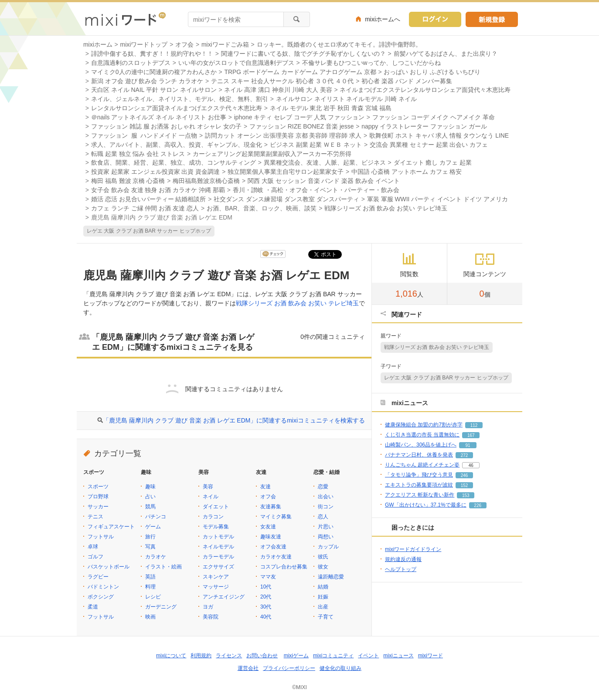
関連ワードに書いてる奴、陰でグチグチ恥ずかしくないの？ (303, 54)
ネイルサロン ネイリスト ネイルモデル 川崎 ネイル (346, 99)
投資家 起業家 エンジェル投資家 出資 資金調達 (155, 172)
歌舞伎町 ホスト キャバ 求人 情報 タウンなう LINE (439, 135)
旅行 (150, 537)
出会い (326, 497)
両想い (326, 537)
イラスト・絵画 (163, 567)
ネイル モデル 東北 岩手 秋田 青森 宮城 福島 (331, 108)
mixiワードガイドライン (413, 549)
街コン (326, 507)
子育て (326, 617)
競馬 (150, 507)
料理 (150, 587)
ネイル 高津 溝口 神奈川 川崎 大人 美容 (278, 90)
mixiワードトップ (144, 44)
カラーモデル (218, 557)
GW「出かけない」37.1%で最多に (426, 505)
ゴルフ (95, 557)
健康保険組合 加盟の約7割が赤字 (424, 425)
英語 (150, 577)
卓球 (93, 547)
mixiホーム (98, 44)
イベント (368, 656)
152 (465, 485)
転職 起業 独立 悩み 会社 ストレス (138, 154)
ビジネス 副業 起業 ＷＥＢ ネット (316, 145)
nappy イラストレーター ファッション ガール (424, 126)
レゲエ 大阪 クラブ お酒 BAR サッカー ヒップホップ (149, 231)
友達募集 (271, 507)
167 (471, 435)
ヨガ (208, 607)
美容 (208, 487)
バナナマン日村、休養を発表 (419, 455)
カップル (328, 547)
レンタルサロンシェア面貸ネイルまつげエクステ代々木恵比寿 (177, 108)
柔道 (93, 607)
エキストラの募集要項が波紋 (419, 485)
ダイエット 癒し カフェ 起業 (433, 162)
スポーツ (98, 487)
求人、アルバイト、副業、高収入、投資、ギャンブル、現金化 (177, 145)
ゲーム (153, 527)
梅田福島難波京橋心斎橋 (206, 181)
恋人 (323, 517)
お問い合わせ (262, 656)
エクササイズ (218, 567)
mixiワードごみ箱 (225, 44)
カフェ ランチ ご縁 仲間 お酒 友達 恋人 (145, 208)
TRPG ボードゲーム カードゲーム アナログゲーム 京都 (300, 72)
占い (150, 497)
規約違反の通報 (403, 559)
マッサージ (216, 587)
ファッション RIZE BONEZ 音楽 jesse (302, 126)
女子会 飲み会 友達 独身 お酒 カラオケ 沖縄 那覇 (158, 190)
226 (478, 506)
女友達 (268, 527)
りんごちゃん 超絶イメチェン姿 (422, 465)
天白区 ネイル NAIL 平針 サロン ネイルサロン (154, 90)
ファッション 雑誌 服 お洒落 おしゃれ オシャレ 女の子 (166, 126)
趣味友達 (271, 537)
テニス (95, 517)
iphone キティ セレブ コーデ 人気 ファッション (299, 117)
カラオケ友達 (276, 557)
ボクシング (101, 597)
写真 (150, 547)
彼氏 (323, 557)
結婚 (323, 587)
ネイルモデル (218, 547)
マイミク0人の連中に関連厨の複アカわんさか (154, 72)
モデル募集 (216, 527)
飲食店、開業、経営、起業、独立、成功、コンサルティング (174, 162)
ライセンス (229, 656)
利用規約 (201, 656)
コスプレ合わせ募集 (284, 567)
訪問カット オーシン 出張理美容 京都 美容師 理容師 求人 (283, 135)
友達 (265, 487)
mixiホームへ (383, 19)
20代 (266, 597)
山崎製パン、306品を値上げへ (421, 445)
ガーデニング (161, 607)
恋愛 (323, 487)
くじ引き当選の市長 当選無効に (422, 435)
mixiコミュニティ (333, 656)
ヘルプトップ (401, 569)
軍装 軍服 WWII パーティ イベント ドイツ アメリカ (437, 199)
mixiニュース (398, 656)
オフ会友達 (273, 547)
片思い (326, 527)
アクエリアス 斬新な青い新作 (420, 495)
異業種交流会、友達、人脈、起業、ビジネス (325, 162)
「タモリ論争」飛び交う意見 (419, 475)
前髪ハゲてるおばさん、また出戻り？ (446, 54)
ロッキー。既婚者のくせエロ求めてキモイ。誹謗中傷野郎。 (339, 44)
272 (465, 455)
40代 (266, 617)
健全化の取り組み (340, 668)
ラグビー (98, 577)
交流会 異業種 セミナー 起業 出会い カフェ (429, 145)
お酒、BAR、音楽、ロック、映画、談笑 (262, 208)
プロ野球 (98, 497)
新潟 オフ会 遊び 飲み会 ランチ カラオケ (147, 81)
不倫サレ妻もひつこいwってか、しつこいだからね (371, 63)
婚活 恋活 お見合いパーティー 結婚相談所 (149, 199)
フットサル (101, 537)
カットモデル (218, 537)
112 (474, 425)
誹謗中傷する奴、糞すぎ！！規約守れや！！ (152, 54)
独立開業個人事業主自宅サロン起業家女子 (286, 172)
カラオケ (156, 557)
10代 (266, 587)
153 (466, 495)
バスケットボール (109, 567)
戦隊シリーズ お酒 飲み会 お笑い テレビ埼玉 (386, 208)
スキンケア (216, 577)
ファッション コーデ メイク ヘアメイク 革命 (434, 117)
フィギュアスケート (111, 527)
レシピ (153, 597)
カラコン (213, 517)
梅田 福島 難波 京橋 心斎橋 (128, 181)
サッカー (98, 507)
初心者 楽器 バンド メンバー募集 (407, 81)
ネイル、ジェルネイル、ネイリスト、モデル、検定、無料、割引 (180, 99)
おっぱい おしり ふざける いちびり (432, 72)
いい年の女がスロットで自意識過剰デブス (236, 63)
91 (468, 445)
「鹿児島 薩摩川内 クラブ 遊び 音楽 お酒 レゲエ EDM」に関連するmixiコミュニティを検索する (234, 420)
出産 (323, 607)
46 (471, 465)
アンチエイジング (224, 597)
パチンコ (156, 517)
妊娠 (323, 597)
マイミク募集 (276, 517)
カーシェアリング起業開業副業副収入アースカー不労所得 (272, 154)
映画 (150, 617)
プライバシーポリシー (289, 668)
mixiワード (431, 656)
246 (465, 475)
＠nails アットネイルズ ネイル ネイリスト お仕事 (159, 117)
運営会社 (248, 668)
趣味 (150, 487)
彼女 (323, 567)
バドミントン (103, 587)
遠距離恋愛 (331, 577)
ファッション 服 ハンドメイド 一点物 (144, 135)
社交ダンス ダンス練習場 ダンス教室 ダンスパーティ (286, 199)
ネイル (211, 497)
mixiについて (171, 656)
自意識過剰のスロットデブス (131, 63)
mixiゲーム (296, 656)
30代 (266, 607)
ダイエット (216, 507)
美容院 (211, 617)
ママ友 (268, 577)
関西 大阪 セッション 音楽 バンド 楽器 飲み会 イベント (324, 181)
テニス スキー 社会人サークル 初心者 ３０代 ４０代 (282, 81)
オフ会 (184, 44)
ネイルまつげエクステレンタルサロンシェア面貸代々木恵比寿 (425, 90)
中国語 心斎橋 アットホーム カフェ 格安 (407, 172)
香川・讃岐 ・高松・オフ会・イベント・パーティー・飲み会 (316, 190)
